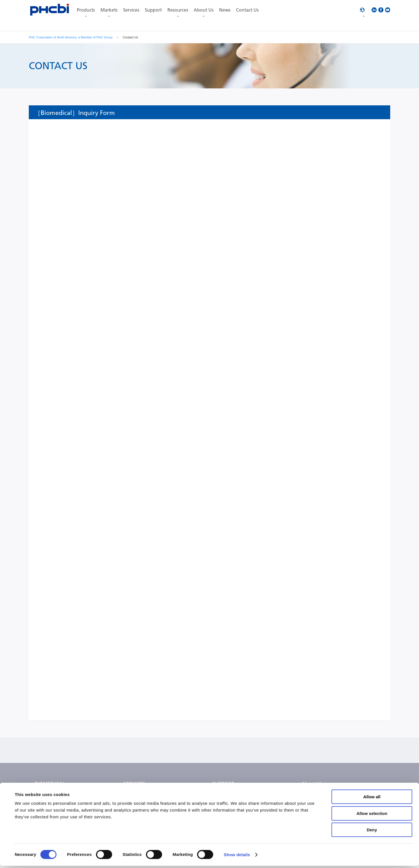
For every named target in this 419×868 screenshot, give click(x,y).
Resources (178, 10)
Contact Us (247, 10)
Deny (372, 832)
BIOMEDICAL (50, 784)
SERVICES (134, 784)
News (225, 10)
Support (153, 10)
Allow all (372, 799)
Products (86, 10)
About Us (204, 10)
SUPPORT (223, 784)
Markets (109, 10)
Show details (237, 857)
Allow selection (372, 816)
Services (131, 10)
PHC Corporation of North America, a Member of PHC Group (71, 37)
